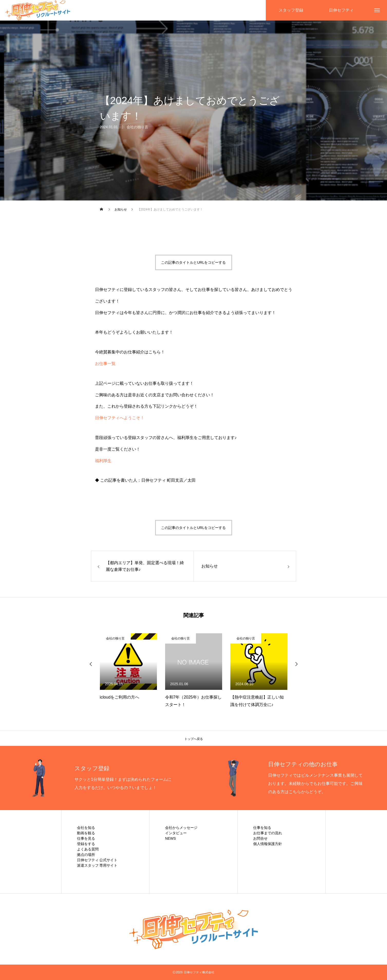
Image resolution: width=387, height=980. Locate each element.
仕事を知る (262, 828)
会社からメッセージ (181, 828)
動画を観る (86, 833)
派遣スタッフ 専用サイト (97, 865)
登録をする (86, 844)
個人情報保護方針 (268, 844)
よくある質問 (88, 849)
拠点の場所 (86, 855)
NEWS (171, 838)
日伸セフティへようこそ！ (120, 418)
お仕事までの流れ (268, 833)
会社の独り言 (137, 128)
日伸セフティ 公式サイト (97, 860)
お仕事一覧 (105, 364)
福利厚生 (103, 461)
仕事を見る (86, 838)
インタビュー (176, 833)
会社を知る (86, 828)
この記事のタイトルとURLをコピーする (193, 262)
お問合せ (260, 838)
